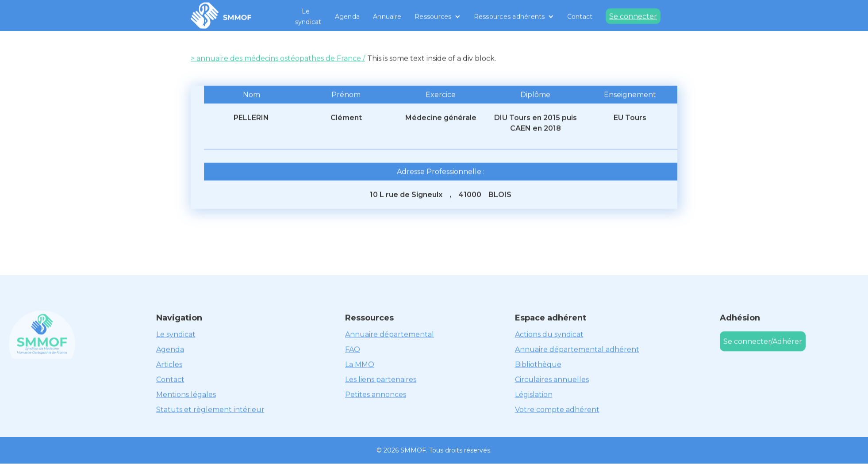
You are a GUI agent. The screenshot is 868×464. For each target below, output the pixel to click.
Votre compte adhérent (557, 409)
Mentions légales (186, 394)
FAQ (353, 349)
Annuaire (387, 16)
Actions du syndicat (549, 334)
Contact (580, 16)
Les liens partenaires (381, 379)
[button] (438, 16)
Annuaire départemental (390, 334)
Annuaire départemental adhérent (577, 349)
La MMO (360, 364)
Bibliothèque (538, 364)
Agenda (348, 16)
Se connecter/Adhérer (763, 341)
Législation (534, 394)
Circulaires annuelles (552, 379)
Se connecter (633, 16)
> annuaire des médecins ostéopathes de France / (278, 58)
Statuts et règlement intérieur (210, 409)
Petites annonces (376, 394)
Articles (169, 364)
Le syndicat (308, 16)
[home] (221, 15)
